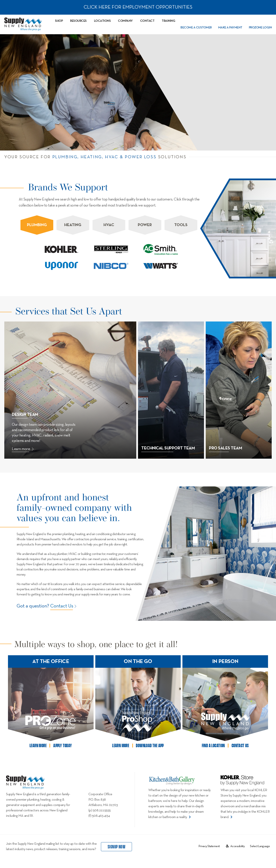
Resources (78, 21)
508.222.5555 (102, 811)
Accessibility (235, 846)
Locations (102, 21)
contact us (240, 746)
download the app (150, 746)
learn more (38, 746)
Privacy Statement (209, 846)
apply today (63, 746)
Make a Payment (230, 28)
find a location (213, 746)
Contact (147, 21)
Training (168, 21)
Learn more (23, 449)
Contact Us (62, 606)
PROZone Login (260, 28)
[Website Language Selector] (260, 846)
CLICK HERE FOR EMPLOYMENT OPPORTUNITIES (138, 7)
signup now (116, 847)
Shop (59, 21)
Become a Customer (196, 28)
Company (125, 21)
